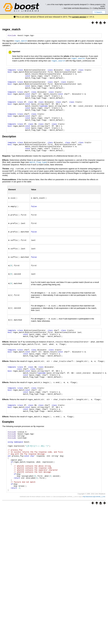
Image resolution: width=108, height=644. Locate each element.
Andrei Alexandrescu (82, 8)
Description (9, 150)
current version (79, 17)
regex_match (11, 29)
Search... (99, 12)
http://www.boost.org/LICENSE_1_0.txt (94, 531)
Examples (8, 443)
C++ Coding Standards (98, 8)
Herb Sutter (68, 8)
